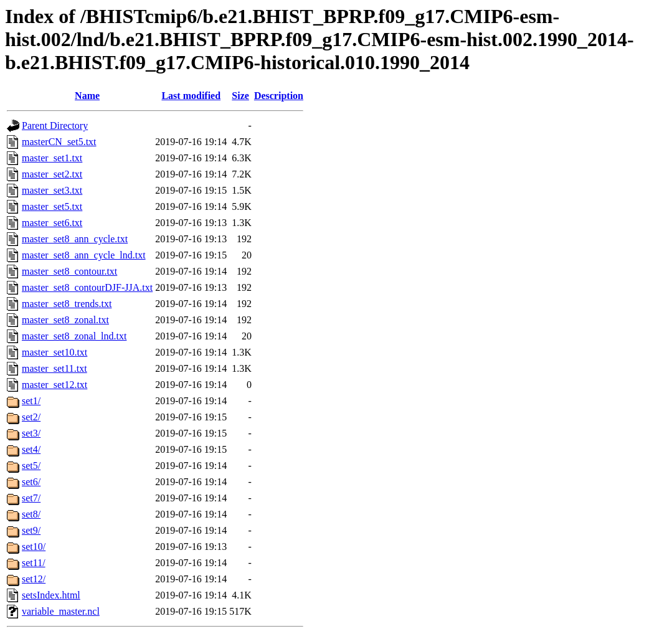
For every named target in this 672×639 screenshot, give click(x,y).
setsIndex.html (51, 595)
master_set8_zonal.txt (65, 320)
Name (87, 96)
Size (240, 96)
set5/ (31, 466)
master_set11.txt (54, 368)
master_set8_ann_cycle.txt (75, 239)
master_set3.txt (52, 190)
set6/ (31, 482)
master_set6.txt (52, 223)
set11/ (34, 563)
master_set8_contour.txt (69, 271)
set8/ (31, 514)
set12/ (34, 579)
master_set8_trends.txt (67, 304)
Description (279, 96)
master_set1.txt (52, 158)
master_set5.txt (52, 206)
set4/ (31, 449)
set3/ (31, 433)
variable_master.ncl (61, 611)
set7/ (31, 498)
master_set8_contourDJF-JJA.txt (87, 287)
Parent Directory (55, 125)
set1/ (31, 401)
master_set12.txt (54, 385)
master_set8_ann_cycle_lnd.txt (84, 255)
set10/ (34, 547)
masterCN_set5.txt (59, 142)
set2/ (31, 417)
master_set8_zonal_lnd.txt (74, 336)
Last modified (191, 96)
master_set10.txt (54, 352)
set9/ (31, 530)
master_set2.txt (52, 174)
